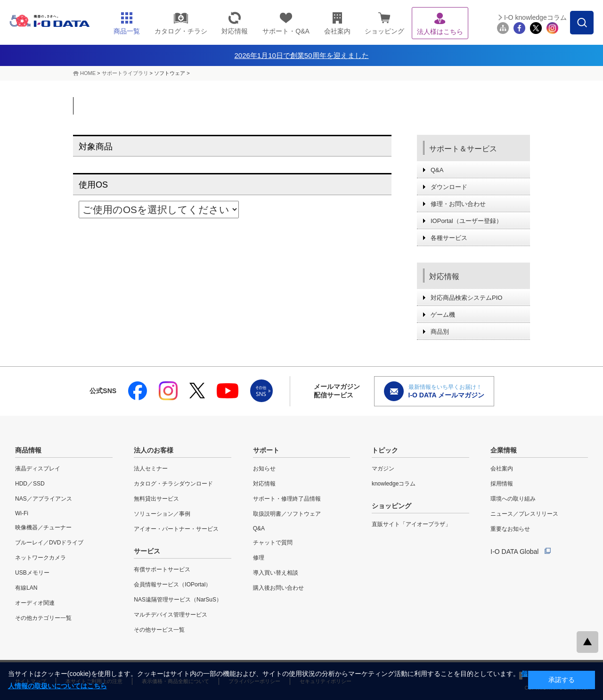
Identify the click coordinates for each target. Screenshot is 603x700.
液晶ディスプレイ (38, 469)
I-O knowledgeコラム (535, 17)
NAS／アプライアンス (44, 499)
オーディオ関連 (35, 603)
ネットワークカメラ (41, 558)
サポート (266, 450)
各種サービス (449, 238)
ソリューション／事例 (162, 514)
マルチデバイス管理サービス (171, 615)
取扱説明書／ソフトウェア (287, 514)
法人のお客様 (154, 450)
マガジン (383, 469)
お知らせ (264, 469)
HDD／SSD (30, 484)
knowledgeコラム (394, 484)
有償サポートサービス (162, 569)
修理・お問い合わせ (458, 204)
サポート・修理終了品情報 (287, 499)
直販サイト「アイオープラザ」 (411, 524)
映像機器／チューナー (43, 527)
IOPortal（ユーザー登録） (466, 221)
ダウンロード (449, 187)
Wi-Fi (22, 513)
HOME (88, 73)
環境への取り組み (513, 499)
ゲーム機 (443, 315)
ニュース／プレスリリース (524, 514)
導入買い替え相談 (276, 573)
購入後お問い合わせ (278, 588)
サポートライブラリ (125, 73)
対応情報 (444, 276)
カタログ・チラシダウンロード (173, 484)
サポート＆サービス (463, 149)
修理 (259, 558)
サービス (147, 551)
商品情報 (28, 450)
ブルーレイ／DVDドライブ (49, 543)
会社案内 (502, 469)
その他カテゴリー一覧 (43, 618)
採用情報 (502, 484)
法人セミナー (151, 469)
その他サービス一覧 (159, 630)
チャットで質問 (273, 543)
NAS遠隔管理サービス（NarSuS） (178, 600)
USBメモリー (32, 573)
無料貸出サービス (156, 499)
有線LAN (26, 588)
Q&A (437, 170)
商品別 (440, 332)
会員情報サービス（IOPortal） (172, 585)
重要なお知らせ (510, 529)
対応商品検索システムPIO (466, 298)
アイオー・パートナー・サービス (176, 529)
